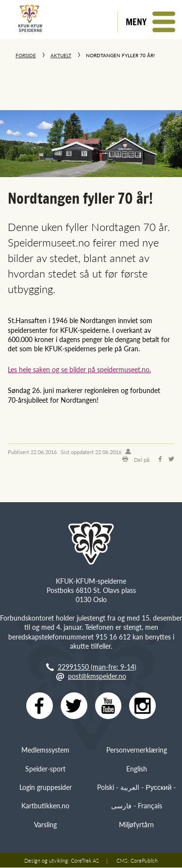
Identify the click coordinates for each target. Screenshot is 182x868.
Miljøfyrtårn (136, 825)
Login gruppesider (46, 787)
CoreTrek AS (85, 861)
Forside (26, 55)
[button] (150, 22)
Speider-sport (45, 769)
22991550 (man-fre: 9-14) (97, 667)
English (137, 769)
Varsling (45, 825)
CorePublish (144, 861)
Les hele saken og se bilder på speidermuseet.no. (79, 369)
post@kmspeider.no (97, 676)
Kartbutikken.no (45, 806)
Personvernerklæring (137, 750)
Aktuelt (61, 55)
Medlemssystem (45, 750)
